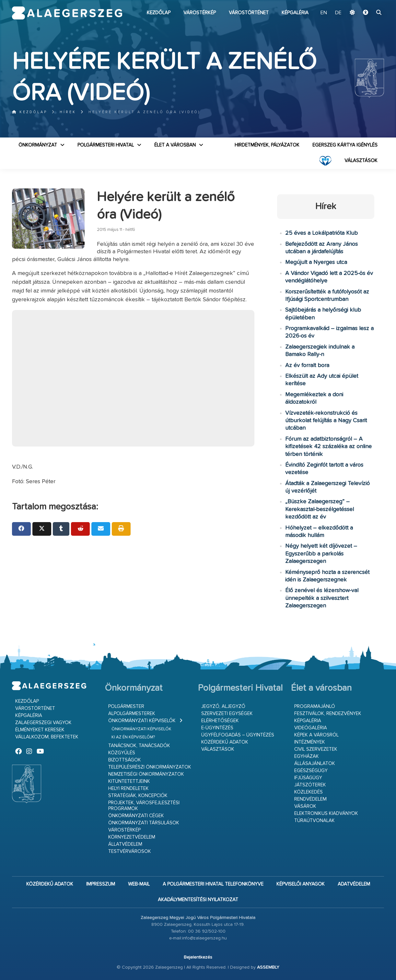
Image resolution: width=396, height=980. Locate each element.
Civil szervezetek (316, 749)
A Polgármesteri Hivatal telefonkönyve (213, 884)
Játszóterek (310, 785)
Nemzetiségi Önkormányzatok (146, 774)
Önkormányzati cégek (136, 816)
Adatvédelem (354, 884)
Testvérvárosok (130, 851)
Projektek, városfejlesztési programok (144, 806)
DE (338, 13)
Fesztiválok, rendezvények (328, 714)
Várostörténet (249, 13)
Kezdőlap (159, 13)
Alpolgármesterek (132, 714)
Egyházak (307, 756)
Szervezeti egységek (227, 714)
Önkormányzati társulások (144, 823)
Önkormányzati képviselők (142, 721)
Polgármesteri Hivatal (106, 145)
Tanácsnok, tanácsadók (139, 746)
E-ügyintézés (217, 728)
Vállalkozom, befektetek (47, 737)
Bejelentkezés (198, 957)
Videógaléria (311, 728)
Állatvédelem (125, 844)
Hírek (68, 112)
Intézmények (310, 742)
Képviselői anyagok (301, 884)
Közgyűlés (122, 753)
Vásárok (305, 806)
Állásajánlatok (315, 764)
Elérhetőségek (220, 721)
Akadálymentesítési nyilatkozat (198, 900)
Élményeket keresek (40, 730)
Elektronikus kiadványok (326, 813)
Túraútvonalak (314, 821)
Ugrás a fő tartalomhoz (368, 3)
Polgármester (126, 706)
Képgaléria (295, 13)
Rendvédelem (310, 799)
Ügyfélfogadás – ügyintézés (238, 735)
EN (324, 13)
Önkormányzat (38, 145)
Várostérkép (200, 13)
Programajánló (315, 706)
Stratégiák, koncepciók (138, 796)
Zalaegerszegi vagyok (43, 723)
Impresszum (101, 884)
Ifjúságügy (308, 778)
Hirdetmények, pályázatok (267, 145)
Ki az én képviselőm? (133, 737)
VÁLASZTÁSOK (361, 161)
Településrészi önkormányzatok (150, 767)
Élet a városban (175, 145)
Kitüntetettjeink (129, 781)
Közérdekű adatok (225, 742)
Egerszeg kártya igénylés (345, 145)
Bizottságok (125, 760)
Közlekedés (309, 792)
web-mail (139, 884)
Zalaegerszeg (67, 13)
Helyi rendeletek (128, 789)
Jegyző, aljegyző (223, 706)
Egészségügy (311, 771)
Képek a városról (316, 735)
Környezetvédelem (132, 837)
